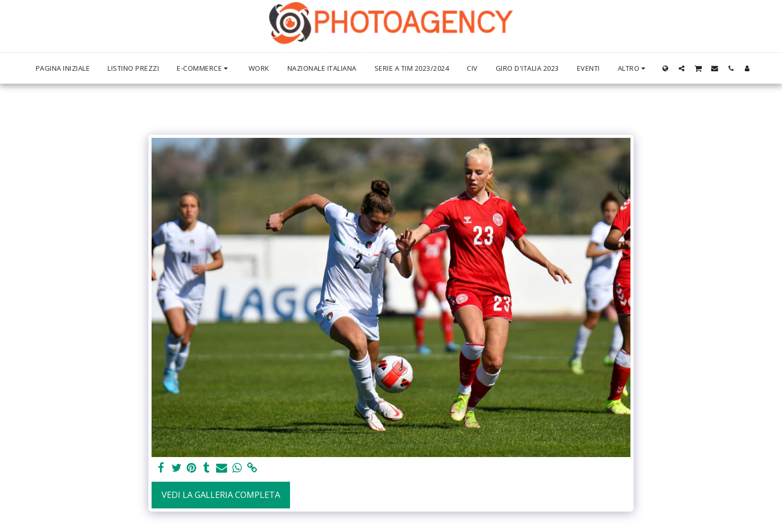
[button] (682, 68)
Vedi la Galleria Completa (221, 495)
